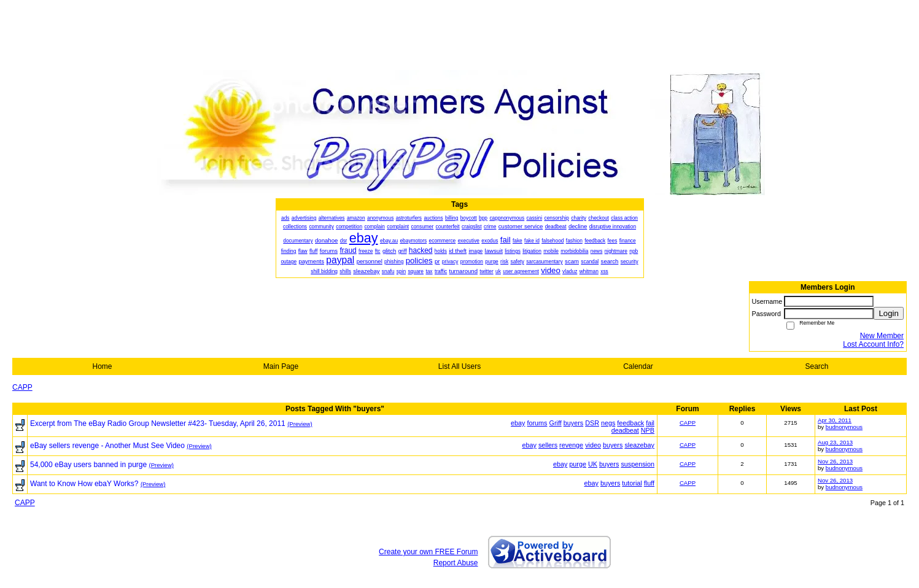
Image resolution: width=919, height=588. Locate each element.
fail (650, 423)
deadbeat (625, 430)
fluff (649, 483)
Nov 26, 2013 (835, 461)
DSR (592, 423)
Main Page (281, 366)
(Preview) (300, 424)
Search (816, 366)
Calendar (638, 366)
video (593, 445)
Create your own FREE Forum (428, 552)
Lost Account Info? (873, 344)
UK (593, 464)
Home (102, 366)
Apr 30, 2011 (835, 420)
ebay (518, 423)
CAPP (22, 387)
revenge (571, 445)
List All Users (459, 366)
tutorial (632, 483)
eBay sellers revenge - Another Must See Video (107, 446)
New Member (882, 336)
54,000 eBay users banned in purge (88, 465)
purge (578, 464)
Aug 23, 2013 (835, 442)
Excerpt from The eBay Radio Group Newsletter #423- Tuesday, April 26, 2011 (158, 424)
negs (608, 423)
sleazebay (639, 445)
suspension (638, 464)
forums (537, 423)
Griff (556, 423)
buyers (573, 423)
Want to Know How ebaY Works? (84, 484)
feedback (630, 423)
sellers (548, 445)
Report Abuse (456, 563)
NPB (648, 430)
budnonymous (844, 427)
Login (889, 313)
